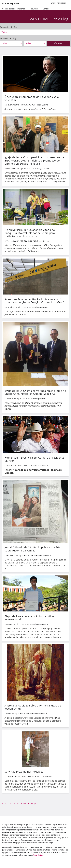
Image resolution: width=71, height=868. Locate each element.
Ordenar (58, 43)
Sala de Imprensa (11, 4)
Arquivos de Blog (8, 38)
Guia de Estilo (39, 855)
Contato (46, 9)
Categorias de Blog (9, 27)
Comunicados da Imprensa (14, 9)
